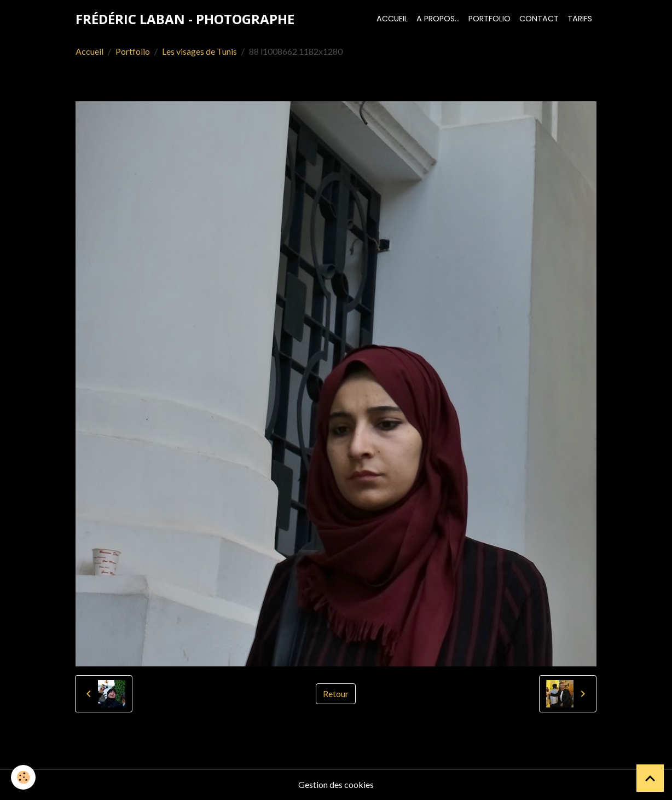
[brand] (185, 19)
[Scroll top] (650, 778)
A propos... (438, 19)
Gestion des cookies (336, 784)
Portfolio (489, 19)
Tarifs (580, 19)
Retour (336, 693)
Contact (539, 19)
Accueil (392, 19)
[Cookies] (23, 777)
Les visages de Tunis (199, 51)
